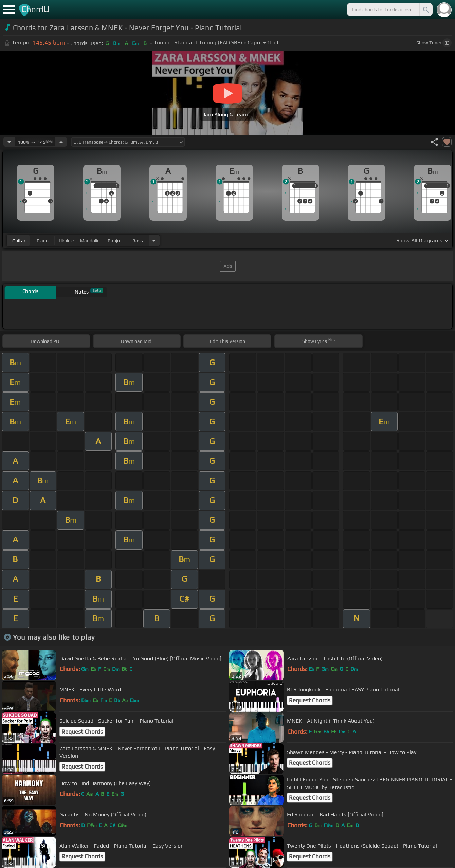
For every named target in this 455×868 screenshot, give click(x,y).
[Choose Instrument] (154, 241)
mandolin (90, 241)
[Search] (425, 10)
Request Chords (310, 700)
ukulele (66, 241)
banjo (114, 241)
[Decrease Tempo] (9, 142)
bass (138, 241)
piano (43, 241)
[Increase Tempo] (61, 142)
